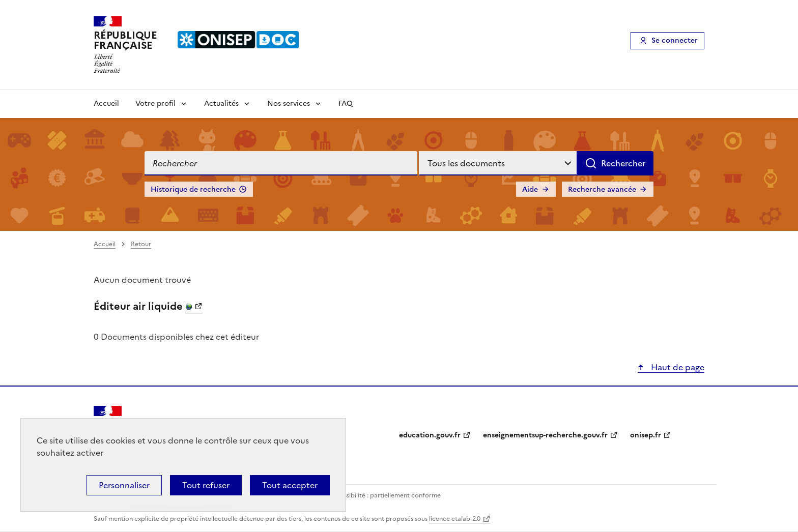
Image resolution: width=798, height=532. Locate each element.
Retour (141, 244)
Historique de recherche (193, 189)
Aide (530, 189)
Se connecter (675, 40)
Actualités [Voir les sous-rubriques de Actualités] (221, 104)
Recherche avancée (602, 189)
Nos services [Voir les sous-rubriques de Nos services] (289, 104)
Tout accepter (290, 485)
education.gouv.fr (430, 435)
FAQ (346, 104)
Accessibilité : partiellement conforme (385, 495)
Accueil (106, 104)
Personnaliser (124, 485)
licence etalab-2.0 (455, 519)
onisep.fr (646, 435)
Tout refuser (206, 485)
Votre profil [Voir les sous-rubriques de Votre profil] (155, 104)
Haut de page (677, 367)
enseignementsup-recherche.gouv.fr (545, 435)
